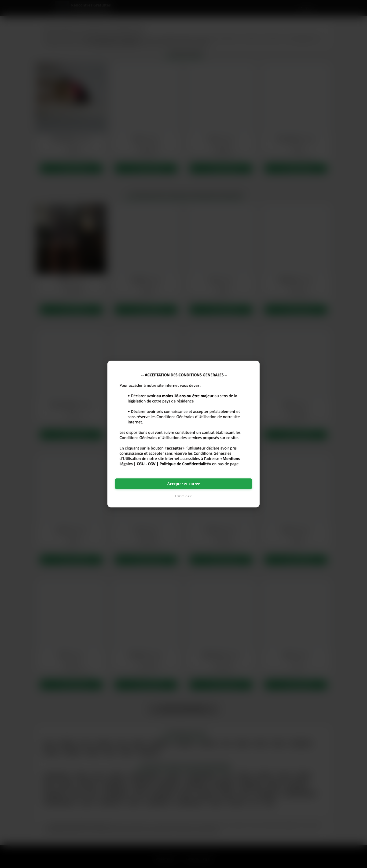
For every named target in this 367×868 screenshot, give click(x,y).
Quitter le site (184, 496)
